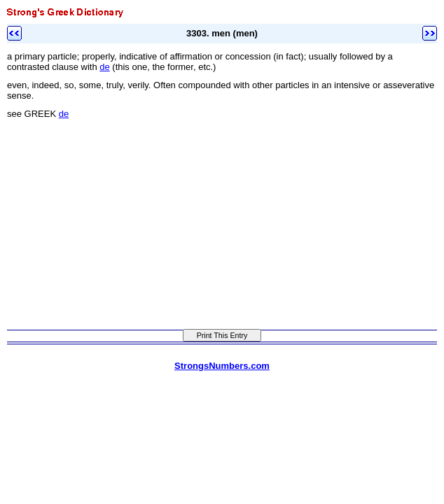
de (104, 67)
